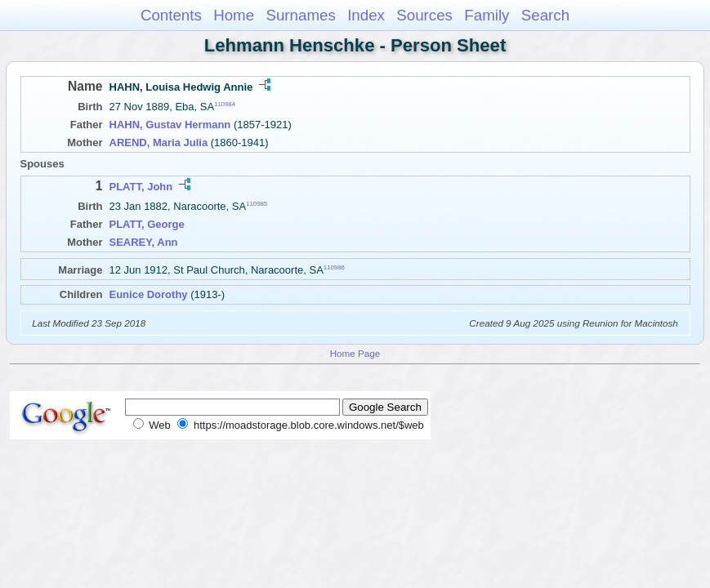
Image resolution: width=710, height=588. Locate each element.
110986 (334, 267)
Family (487, 15)
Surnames (300, 15)
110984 (225, 104)
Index (366, 15)
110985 (257, 204)
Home (234, 15)
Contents (171, 15)
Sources (424, 15)
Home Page (355, 353)
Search (545, 15)
